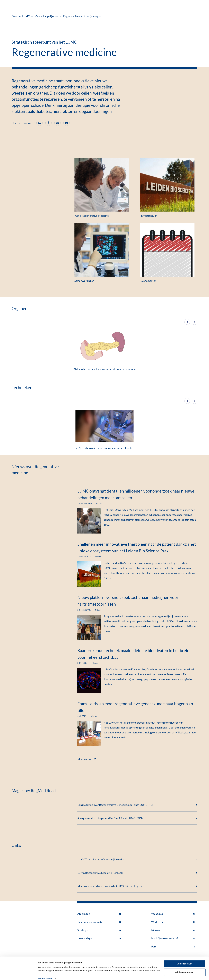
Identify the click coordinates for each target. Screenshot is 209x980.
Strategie (99, 930)
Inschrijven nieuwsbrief (173, 939)
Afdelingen (99, 914)
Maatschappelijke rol (46, 16)
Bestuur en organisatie (99, 922)
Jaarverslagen (99, 939)
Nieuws (173, 930)
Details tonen (45, 974)
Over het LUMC (21, 16)
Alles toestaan (185, 959)
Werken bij (173, 922)
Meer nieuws (87, 758)
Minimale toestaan (185, 968)
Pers (173, 947)
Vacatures (173, 914)
